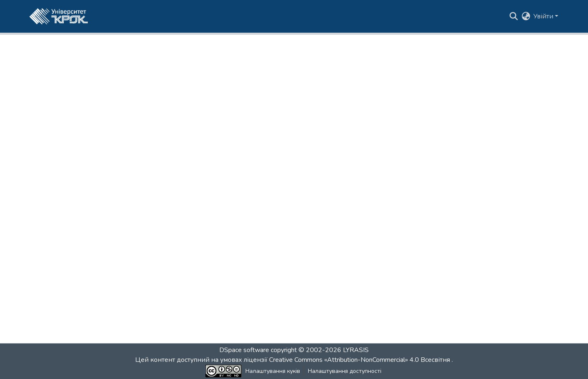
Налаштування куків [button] (273, 371)
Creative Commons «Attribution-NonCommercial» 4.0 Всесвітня (360, 360)
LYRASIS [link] (356, 350)
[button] (59, 16)
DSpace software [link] (244, 350)
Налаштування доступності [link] (345, 371)
